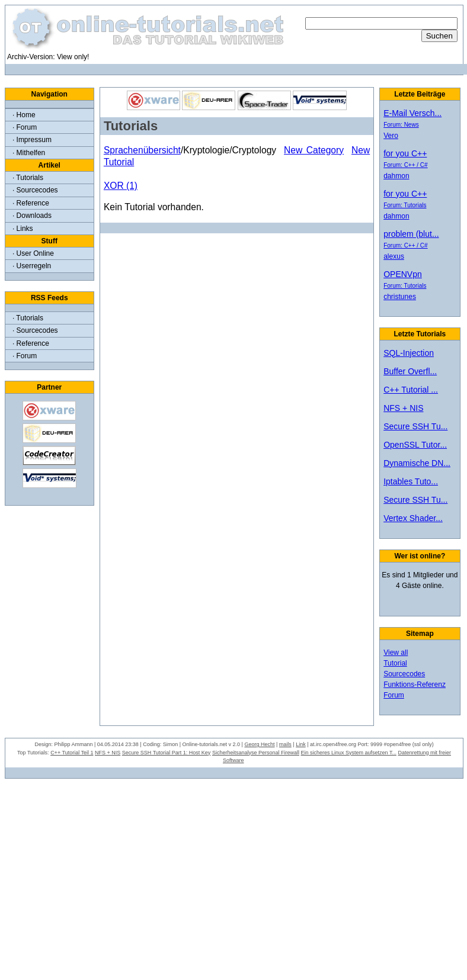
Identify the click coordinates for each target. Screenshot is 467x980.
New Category (314, 150)
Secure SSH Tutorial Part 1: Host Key (167, 753)
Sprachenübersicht (142, 150)
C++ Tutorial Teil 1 (72, 753)
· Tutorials (28, 178)
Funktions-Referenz (415, 685)
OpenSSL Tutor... (415, 445)
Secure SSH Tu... (415, 426)
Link (301, 744)
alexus (394, 256)
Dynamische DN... (417, 463)
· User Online (33, 253)
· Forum (25, 127)
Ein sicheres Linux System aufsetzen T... (348, 753)
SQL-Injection (409, 353)
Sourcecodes (404, 674)
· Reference (31, 203)
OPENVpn (403, 274)
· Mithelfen (29, 153)
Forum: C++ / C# (405, 165)
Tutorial (395, 663)
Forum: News (401, 125)
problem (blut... (411, 234)
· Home (24, 115)
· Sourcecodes (35, 190)
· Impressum (32, 140)
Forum (394, 695)
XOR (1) (121, 186)
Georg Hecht (259, 744)
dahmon (396, 176)
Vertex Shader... (413, 518)
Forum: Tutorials (405, 205)
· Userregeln (32, 266)
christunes (400, 297)
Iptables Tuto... (411, 481)
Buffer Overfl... (410, 371)
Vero (391, 136)
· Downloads (32, 216)
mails (285, 744)
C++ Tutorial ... (411, 390)
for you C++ (405, 153)
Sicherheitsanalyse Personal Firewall (256, 753)
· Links (23, 229)
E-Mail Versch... (412, 113)
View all (396, 653)
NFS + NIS (403, 408)
